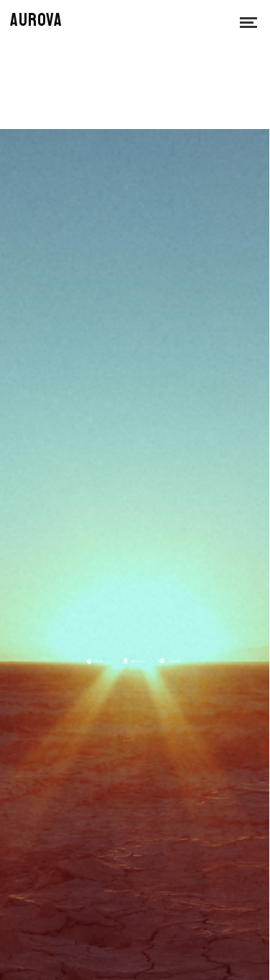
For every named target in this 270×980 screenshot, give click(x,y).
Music (99, 661)
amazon (138, 661)
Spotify (175, 661)
